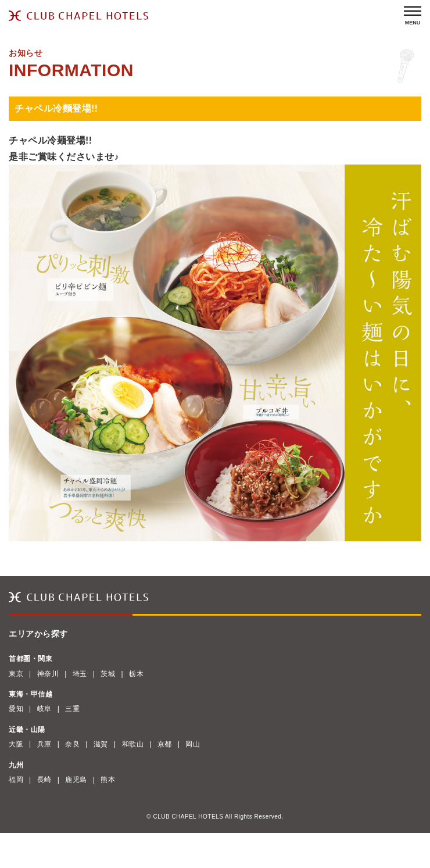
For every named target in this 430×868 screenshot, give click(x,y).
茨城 (108, 674)
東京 (16, 674)
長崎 (44, 780)
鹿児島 (76, 780)
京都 (165, 744)
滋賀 (101, 744)
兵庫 (44, 744)
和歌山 (133, 744)
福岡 (16, 780)
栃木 (136, 674)
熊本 (108, 780)
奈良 (72, 744)
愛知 (16, 709)
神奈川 (48, 674)
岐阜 (44, 709)
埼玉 (80, 674)
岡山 (193, 744)
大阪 (16, 744)
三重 (72, 709)
